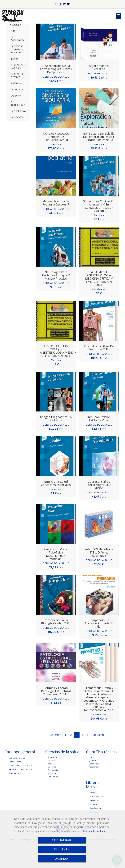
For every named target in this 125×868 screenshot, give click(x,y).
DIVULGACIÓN (18, 64)
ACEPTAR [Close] (62, 859)
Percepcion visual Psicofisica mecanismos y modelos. (56, 577)
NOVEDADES (18, 113)
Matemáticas (94, 787)
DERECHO (16, 119)
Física (91, 781)
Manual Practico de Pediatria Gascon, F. (56, 226)
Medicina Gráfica (16, 797)
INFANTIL (18, 141)
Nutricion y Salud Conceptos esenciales (56, 507)
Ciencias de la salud (17, 781)
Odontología (53, 800)
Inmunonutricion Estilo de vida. (99, 442)
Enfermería (53, 790)
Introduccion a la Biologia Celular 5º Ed (56, 645)
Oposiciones (14, 789)
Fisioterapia (53, 793)
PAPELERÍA (16, 107)
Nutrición (56, 513)
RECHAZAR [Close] (62, 849)
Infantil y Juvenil (28, 793)
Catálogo (16, 48)
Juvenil (14, 82)
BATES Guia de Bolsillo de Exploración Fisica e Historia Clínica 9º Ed (99, 160)
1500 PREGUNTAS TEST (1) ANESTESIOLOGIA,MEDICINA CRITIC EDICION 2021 (59, 374)
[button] (60, 4)
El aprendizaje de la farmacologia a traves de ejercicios (56, 92)
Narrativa (12, 793)
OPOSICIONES (18, 128)
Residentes (52, 787)
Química (92, 784)
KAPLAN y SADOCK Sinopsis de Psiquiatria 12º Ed (56, 160)
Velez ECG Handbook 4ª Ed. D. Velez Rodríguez (99, 576)
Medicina (56, 168)
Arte (13, 54)
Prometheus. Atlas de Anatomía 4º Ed (99, 371)
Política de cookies (94, 831)
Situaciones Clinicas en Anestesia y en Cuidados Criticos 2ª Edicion (99, 229)
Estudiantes (99, 313)
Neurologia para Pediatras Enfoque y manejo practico (56, 299)
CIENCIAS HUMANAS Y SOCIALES (17, 73)
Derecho (28, 789)
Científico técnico (16, 785)
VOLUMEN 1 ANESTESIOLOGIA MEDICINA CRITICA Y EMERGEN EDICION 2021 (99, 302)
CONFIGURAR (62, 840)
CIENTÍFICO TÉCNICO (18, 99)
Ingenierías (93, 790)
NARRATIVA (20, 135)
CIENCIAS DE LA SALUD (19, 90)
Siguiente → (100, 758)
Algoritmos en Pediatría (99, 91)
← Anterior (54, 758)
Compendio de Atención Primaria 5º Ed (99, 647)
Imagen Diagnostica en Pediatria (56, 442)
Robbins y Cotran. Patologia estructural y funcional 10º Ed (56, 714)
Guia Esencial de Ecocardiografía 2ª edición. (99, 508)
